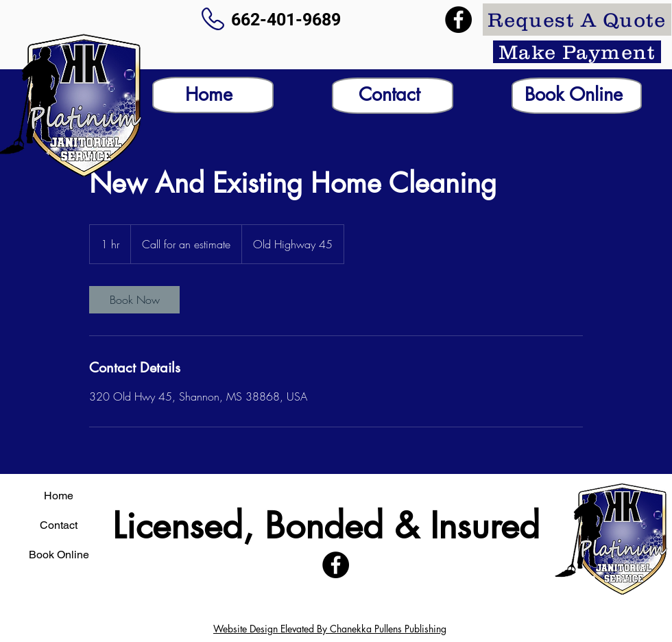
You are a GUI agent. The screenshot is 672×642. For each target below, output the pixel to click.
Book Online (59, 555)
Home (59, 496)
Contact (59, 525)
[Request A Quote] (577, 20)
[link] (134, 300)
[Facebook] (458, 20)
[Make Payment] (577, 52)
